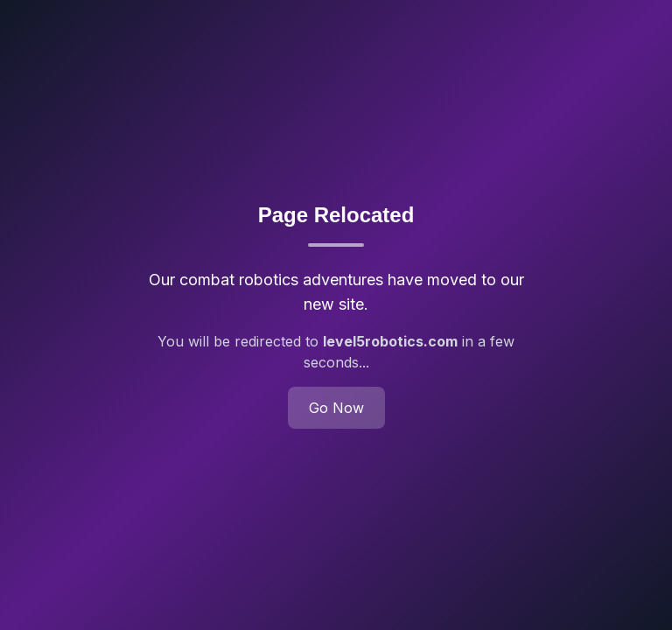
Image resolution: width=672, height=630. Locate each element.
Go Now (336, 408)
